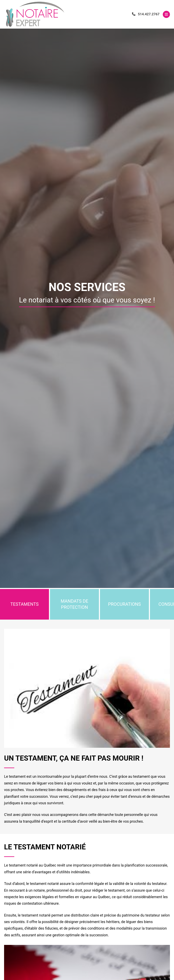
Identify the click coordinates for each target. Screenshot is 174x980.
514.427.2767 (146, 14)
